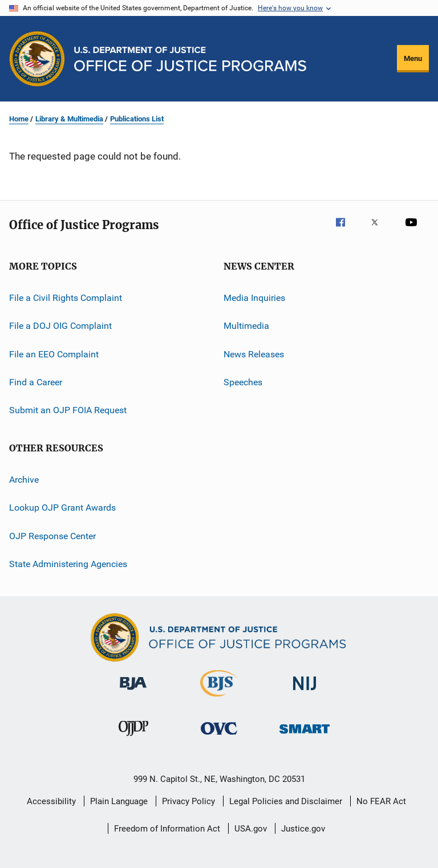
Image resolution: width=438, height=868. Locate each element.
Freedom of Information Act (167, 829)
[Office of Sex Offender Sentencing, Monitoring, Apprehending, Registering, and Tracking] (305, 735)
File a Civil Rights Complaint (66, 298)
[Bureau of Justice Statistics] (219, 699)
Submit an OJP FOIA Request (68, 410)
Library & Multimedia (69, 119)
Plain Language (119, 801)
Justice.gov (303, 829)
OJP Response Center (52, 535)
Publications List (137, 119)
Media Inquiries (254, 298)
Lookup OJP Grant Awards (62, 508)
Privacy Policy (188, 801)
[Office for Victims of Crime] (219, 737)
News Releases (254, 354)
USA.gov (251, 829)
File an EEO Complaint (54, 354)
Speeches (243, 382)
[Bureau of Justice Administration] (133, 692)
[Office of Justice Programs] (37, 59)
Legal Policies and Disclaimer (286, 801)
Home (19, 119)
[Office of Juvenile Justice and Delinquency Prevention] (133, 738)
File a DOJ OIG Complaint (60, 326)
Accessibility (51, 801)
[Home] (190, 59)
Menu (413, 58)
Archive (24, 480)
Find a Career (36, 382)
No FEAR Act (381, 801)
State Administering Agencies (68, 564)
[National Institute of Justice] (305, 692)
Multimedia (246, 326)
